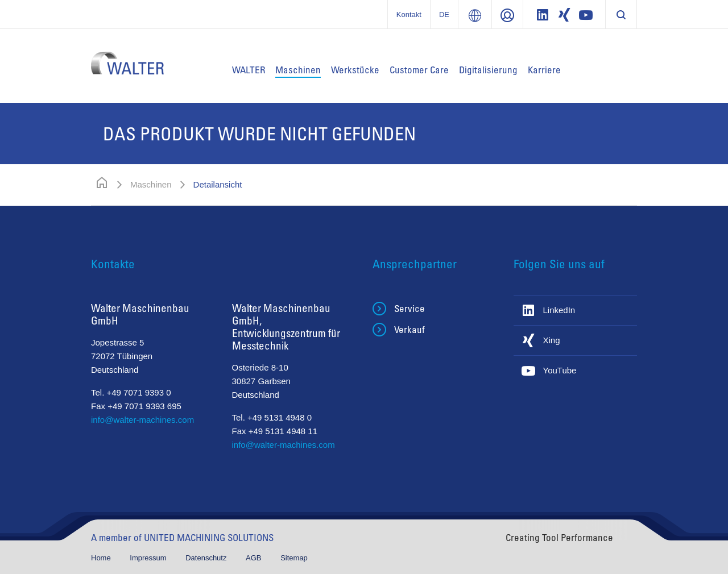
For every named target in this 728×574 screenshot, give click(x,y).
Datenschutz (207, 558)
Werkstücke (355, 70)
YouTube (560, 370)
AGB (255, 558)
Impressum (149, 558)
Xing (552, 340)
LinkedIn (559, 310)
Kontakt (409, 14)
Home (102, 558)
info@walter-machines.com (142, 420)
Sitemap (294, 558)
